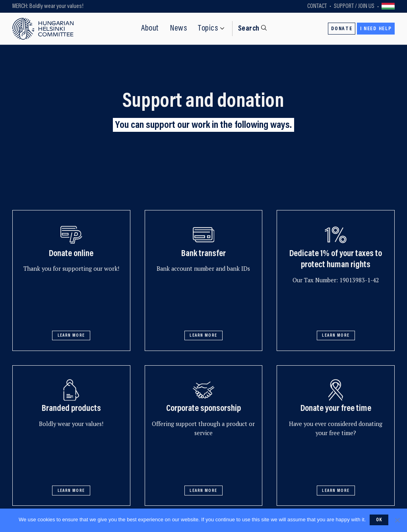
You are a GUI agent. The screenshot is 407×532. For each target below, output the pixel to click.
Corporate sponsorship (203, 409)
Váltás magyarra (388, 7)
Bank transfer (203, 254)
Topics (208, 29)
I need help (376, 29)
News (178, 29)
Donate (342, 29)
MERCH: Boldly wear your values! (48, 6)
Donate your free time (336, 409)
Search (249, 29)
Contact (317, 6)
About (150, 29)
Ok (379, 520)
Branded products (71, 409)
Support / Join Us (354, 6)
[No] (397, 520)
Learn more (71, 336)
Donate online (71, 254)
